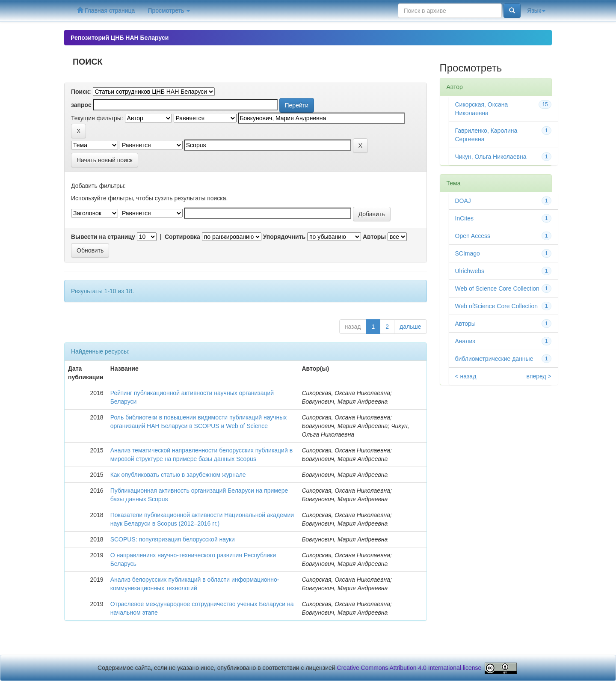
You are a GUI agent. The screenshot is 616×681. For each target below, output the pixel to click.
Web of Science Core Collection (497, 288)
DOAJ (463, 201)
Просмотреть (169, 11)
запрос (81, 105)
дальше (410, 327)
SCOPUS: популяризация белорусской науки (173, 539)
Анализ (465, 341)
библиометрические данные (494, 359)
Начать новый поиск (105, 160)
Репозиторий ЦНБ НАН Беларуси (120, 38)
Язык (536, 11)
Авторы (374, 237)
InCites (465, 218)
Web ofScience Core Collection (497, 306)
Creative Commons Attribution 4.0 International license (409, 668)
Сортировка (182, 237)
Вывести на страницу (103, 237)
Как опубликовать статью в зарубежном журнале (178, 475)
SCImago (468, 253)
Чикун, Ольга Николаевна (491, 157)
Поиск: (81, 92)
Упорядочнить (284, 237)
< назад (466, 376)
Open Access (473, 236)
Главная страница (106, 10)
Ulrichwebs (470, 271)
